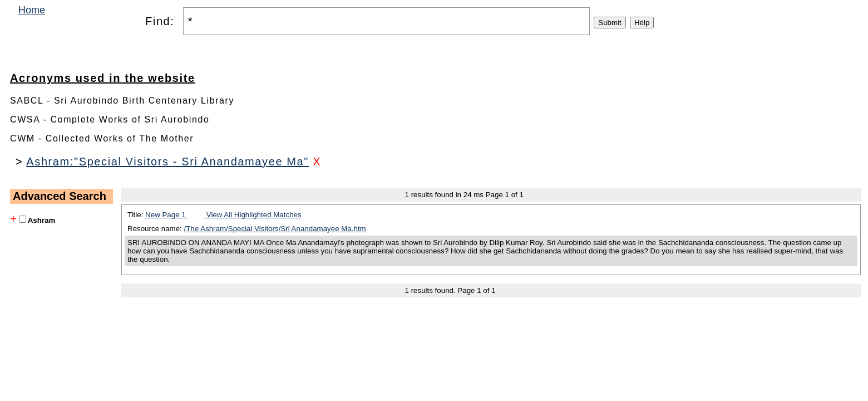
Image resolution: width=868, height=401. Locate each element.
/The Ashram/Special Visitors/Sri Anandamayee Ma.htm (275, 229)
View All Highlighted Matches (253, 215)
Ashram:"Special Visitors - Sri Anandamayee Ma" (167, 162)
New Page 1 (166, 215)
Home (32, 10)
